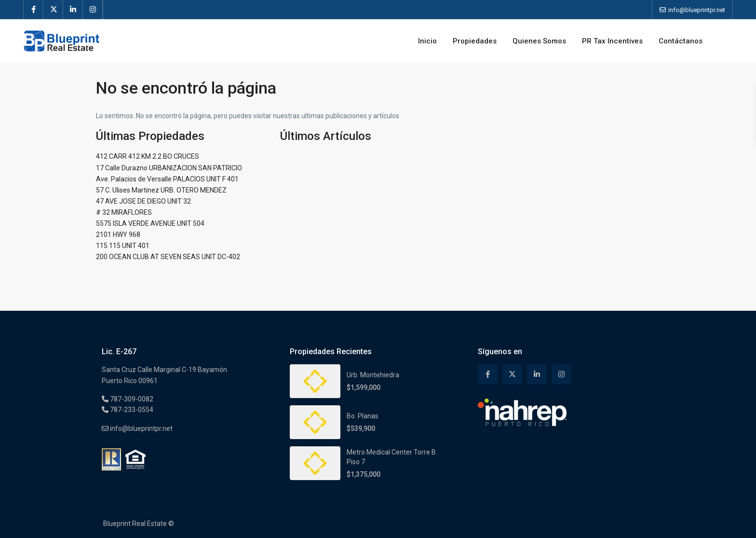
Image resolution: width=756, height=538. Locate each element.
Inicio (427, 41)
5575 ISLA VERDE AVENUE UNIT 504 (150, 223)
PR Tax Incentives (612, 41)
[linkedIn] (73, 10)
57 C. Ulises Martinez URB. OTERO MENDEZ (161, 190)
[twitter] (53, 10)
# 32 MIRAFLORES (124, 212)
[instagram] (93, 10)
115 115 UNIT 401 (123, 246)
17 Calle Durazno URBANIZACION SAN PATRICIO (169, 168)
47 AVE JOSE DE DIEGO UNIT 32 (143, 201)
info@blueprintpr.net (141, 428)
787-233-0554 (131, 410)
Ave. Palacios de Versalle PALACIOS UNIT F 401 (167, 179)
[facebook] (34, 10)
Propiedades (475, 41)
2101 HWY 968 (118, 235)
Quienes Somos (539, 41)
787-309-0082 (131, 399)
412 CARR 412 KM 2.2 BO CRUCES (148, 156)
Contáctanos (681, 41)
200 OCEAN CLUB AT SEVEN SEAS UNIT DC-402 (168, 257)
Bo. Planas (363, 416)
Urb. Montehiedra (373, 375)
